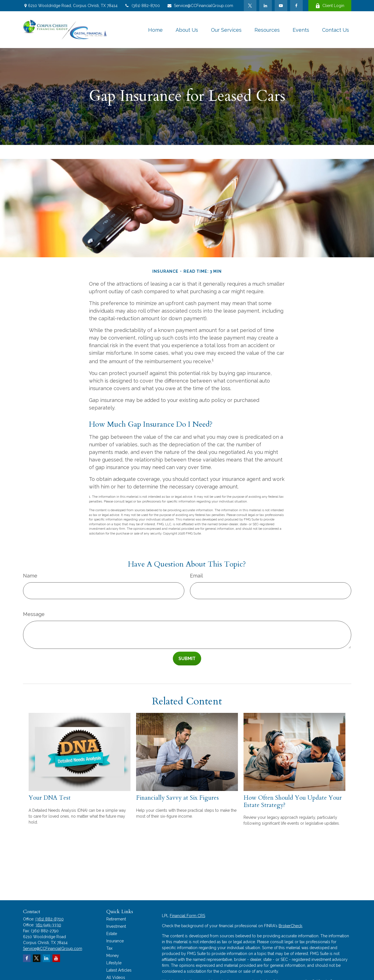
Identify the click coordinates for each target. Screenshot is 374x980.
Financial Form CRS (187, 916)
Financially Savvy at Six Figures (177, 798)
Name (30, 576)
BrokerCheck (290, 926)
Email (196, 576)
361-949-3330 (48, 925)
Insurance (115, 941)
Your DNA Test (50, 798)
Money (113, 956)
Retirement (116, 919)
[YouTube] (281, 6)
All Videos (116, 977)
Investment (116, 926)
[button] (155, 30)
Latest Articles (119, 970)
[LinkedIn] (266, 6)
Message (34, 614)
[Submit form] (187, 659)
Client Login (330, 6)
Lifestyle (114, 963)
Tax (109, 948)
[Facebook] (296, 6)
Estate (112, 934)
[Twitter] (250, 6)
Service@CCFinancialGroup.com (200, 6)
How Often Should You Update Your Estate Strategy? (293, 801)
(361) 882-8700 (142, 6)
